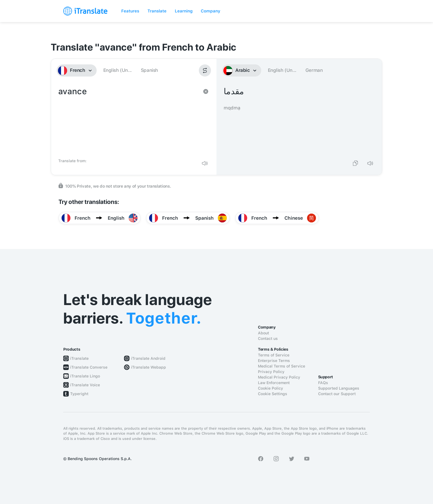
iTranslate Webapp (148, 367)
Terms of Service (274, 355)
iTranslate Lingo (85, 376)
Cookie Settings (273, 394)
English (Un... (118, 70)
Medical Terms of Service (282, 366)
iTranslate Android (148, 358)
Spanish (149, 70)
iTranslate (79, 358)
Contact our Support (337, 394)
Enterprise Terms (274, 361)
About (263, 333)
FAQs (323, 383)
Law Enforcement (274, 383)
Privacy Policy (271, 372)
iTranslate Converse (89, 367)
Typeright (79, 394)
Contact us (268, 338)
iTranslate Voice (85, 385)
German (314, 70)
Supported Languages (339, 388)
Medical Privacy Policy (279, 377)
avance (128, 120)
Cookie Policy (270, 388)
